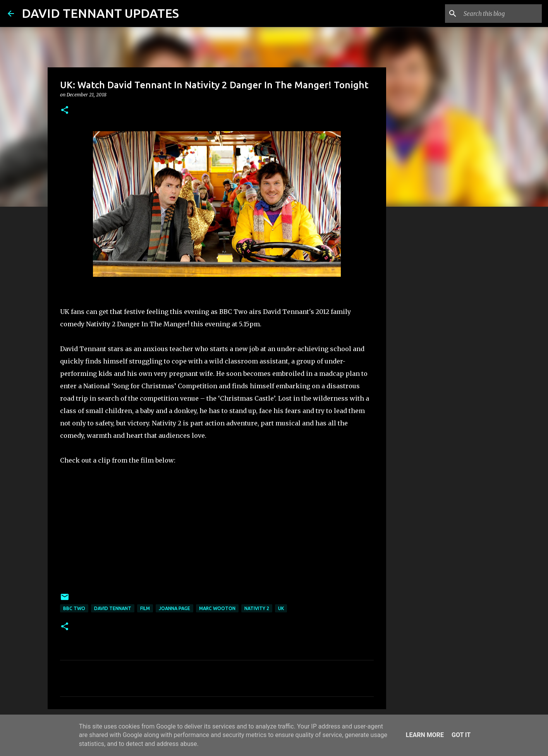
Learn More (425, 735)
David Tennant (113, 608)
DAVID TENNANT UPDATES (100, 13)
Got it (461, 735)
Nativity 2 (257, 608)
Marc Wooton (217, 608)
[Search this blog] (501, 14)
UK (281, 608)
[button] (65, 111)
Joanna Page (174, 608)
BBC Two (74, 608)
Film (145, 608)
